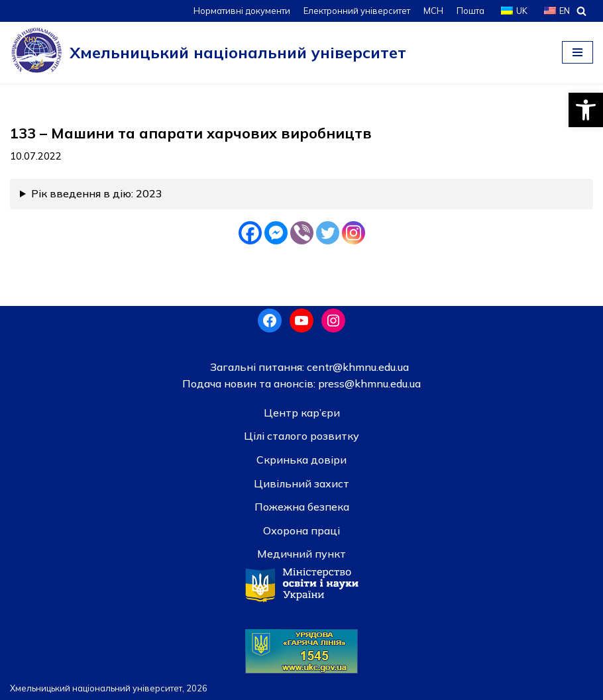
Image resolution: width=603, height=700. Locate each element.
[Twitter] (328, 233)
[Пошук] (581, 11)
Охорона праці (301, 530)
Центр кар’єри (302, 413)
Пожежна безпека (302, 507)
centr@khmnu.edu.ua (356, 367)
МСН (433, 11)
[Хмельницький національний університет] (208, 52)
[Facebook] (250, 233)
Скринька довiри (301, 460)
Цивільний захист (301, 483)
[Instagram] (354, 233)
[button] (586, 110)
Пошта (470, 11)
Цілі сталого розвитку (301, 436)
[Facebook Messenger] (276, 233)
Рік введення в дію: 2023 (97, 193)
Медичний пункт (301, 554)
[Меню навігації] (577, 52)
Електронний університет (357, 11)
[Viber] (302, 233)
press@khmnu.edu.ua (368, 383)
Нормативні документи (242, 11)
